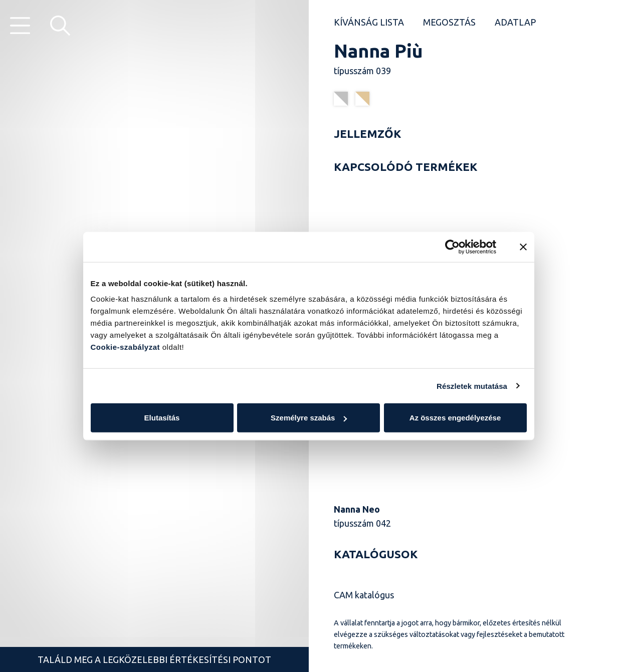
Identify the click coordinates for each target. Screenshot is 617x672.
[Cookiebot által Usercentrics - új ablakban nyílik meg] (452, 247)
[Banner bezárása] (523, 247)
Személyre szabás (309, 418)
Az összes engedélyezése (455, 418)
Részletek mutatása (472, 386)
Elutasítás (162, 418)
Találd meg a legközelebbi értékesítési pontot (154, 659)
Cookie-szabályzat (126, 347)
